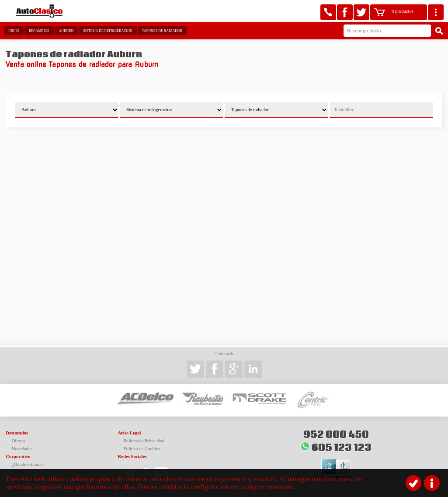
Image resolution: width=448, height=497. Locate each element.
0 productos (403, 11)
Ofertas (19, 441)
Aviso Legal (130, 433)
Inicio (14, 31)
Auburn (66, 31)
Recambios (39, 31)
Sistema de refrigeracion (108, 31)
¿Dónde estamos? (28, 464)
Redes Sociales (132, 457)
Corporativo (18, 457)
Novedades (22, 449)
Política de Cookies (142, 449)
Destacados (17, 433)
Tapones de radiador (162, 31)
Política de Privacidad (144, 441)
